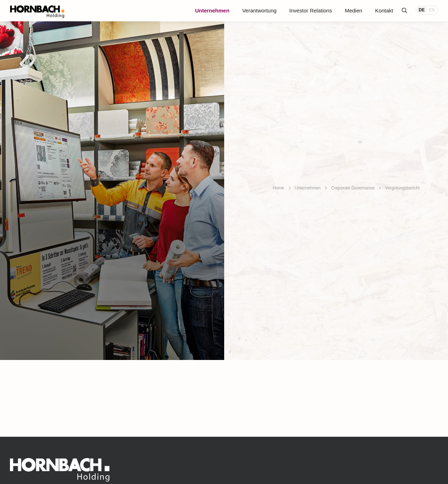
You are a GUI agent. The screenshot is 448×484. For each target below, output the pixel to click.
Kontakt (384, 10)
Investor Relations (311, 10)
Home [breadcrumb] (279, 188)
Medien (353, 10)
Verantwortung (260, 10)
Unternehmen (212, 10)
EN (432, 10)
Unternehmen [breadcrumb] (308, 188)
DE (422, 10)
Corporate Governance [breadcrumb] (353, 188)
